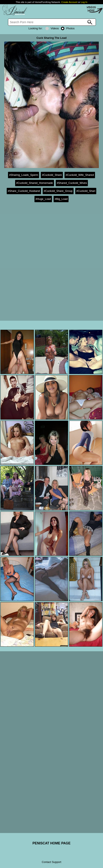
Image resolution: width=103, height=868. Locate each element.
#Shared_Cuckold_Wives (72, 183)
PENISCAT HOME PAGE (52, 843)
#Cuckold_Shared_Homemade (35, 183)
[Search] (52, 22)
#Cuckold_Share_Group (58, 191)
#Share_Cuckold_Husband (24, 191)
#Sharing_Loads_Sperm (24, 175)
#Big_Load (61, 199)
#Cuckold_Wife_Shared (80, 175)
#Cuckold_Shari (86, 191)
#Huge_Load (43, 199)
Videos (52, 28)
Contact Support (51, 862)
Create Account (69, 2)
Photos (68, 28)
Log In (84, 2)
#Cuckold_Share (52, 175)
